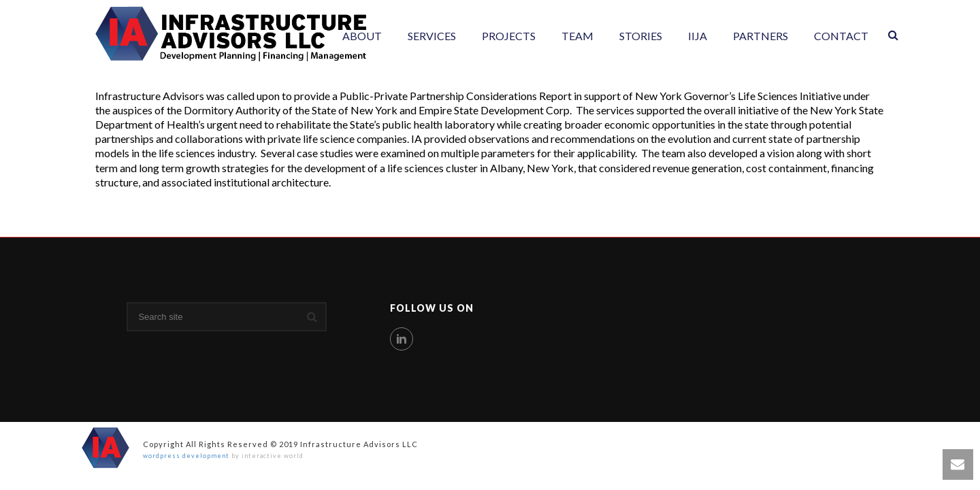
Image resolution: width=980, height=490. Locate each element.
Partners (761, 36)
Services (432, 36)
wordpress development (186, 456)
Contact (841, 36)
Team (577, 36)
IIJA (698, 36)
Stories (641, 36)
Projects (509, 36)
